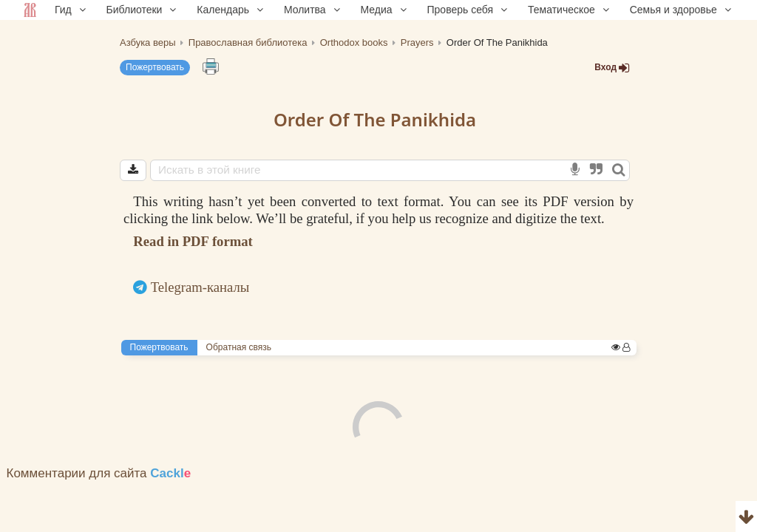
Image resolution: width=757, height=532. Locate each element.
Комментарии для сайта (99, 473)
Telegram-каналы (200, 287)
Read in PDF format (193, 241)
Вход (612, 68)
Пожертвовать (155, 67)
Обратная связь (239, 347)
